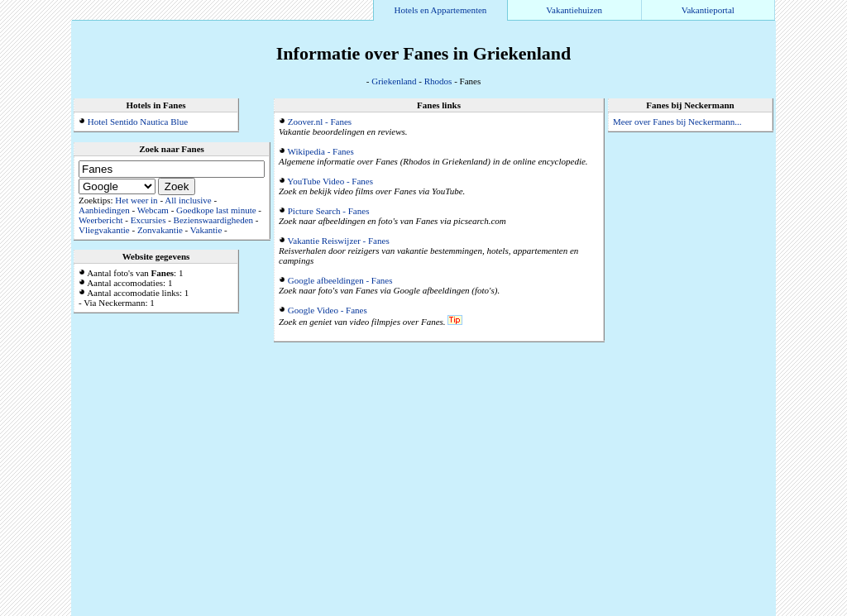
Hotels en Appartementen (441, 10)
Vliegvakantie (104, 230)
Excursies (148, 220)
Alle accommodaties (736, 611)
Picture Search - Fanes (329, 211)
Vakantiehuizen (574, 10)
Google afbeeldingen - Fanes (340, 280)
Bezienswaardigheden (214, 220)
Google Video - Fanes (328, 310)
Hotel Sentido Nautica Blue (138, 122)
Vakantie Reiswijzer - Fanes (339, 241)
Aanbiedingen (104, 210)
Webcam (153, 210)
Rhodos (438, 81)
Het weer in (136, 200)
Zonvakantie (160, 230)
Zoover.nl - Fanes (320, 122)
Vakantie (206, 230)
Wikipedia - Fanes (321, 151)
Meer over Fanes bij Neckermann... (677, 122)
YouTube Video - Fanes (330, 181)
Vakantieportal (708, 10)
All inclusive (188, 200)
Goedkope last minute (216, 210)
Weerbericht (100, 220)
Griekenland (394, 81)
